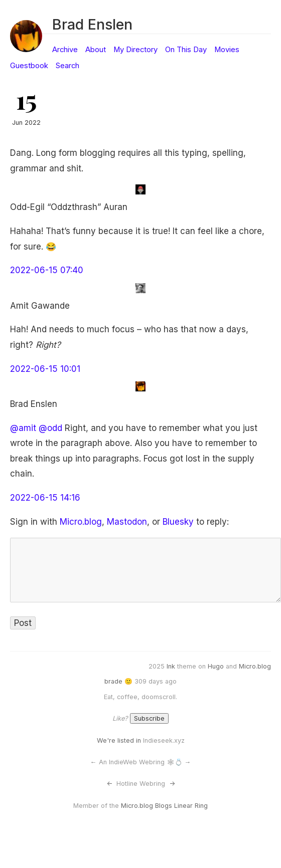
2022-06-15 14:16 (45, 498)
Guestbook (29, 66)
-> (172, 784)
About (96, 50)
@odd (50, 428)
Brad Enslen (92, 24)
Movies (227, 50)
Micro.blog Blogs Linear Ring (164, 806)
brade (113, 681)
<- (109, 784)
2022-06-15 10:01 (45, 369)
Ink (171, 666)
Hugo (216, 666)
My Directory (135, 50)
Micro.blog (81, 522)
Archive (65, 50)
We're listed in (119, 740)
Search (67, 66)
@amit (23, 428)
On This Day (186, 50)
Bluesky (178, 522)
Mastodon (127, 522)
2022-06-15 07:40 (47, 270)
